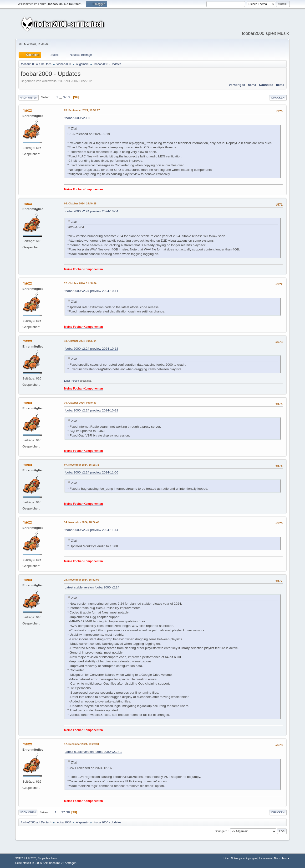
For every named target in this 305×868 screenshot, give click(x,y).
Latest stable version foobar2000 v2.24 (92, 587)
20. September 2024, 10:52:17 (82, 110)
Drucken (278, 98)
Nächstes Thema (272, 85)
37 (65, 97)
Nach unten (28, 98)
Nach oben (28, 812)
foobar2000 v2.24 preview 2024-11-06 (91, 472)
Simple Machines (47, 858)
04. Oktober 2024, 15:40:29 (80, 203)
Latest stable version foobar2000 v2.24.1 (93, 752)
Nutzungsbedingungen (244, 858)
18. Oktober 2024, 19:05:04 (80, 341)
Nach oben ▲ (282, 858)
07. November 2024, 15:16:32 (82, 465)
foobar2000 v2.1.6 (77, 118)
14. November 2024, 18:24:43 (82, 522)
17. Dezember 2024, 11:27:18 (81, 744)
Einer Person (71, 381)
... (61, 97)
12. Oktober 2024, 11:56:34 (80, 283)
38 (70, 97)
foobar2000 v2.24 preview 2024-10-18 (91, 349)
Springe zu (221, 831)
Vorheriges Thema (242, 85)
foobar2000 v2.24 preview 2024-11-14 (91, 530)
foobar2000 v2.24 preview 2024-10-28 (91, 410)
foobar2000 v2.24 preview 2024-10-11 (91, 291)
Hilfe (226, 858)
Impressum (265, 858)
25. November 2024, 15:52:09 (82, 580)
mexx (27, 110)
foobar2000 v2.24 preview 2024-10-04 (91, 211)
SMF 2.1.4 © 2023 (26, 858)
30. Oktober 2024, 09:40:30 (80, 403)
